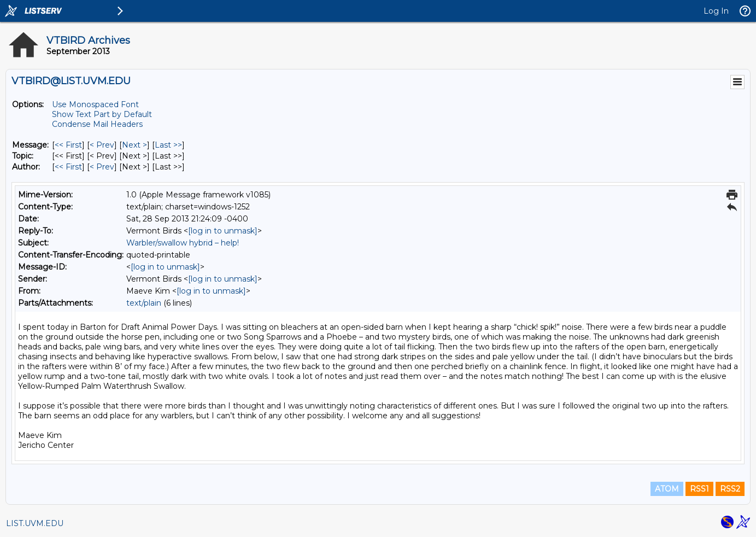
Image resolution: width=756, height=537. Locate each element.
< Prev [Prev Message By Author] (102, 167)
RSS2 (730, 489)
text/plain (144, 303)
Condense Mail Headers (97, 124)
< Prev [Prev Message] (102, 145)
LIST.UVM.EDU (35, 523)
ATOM (667, 489)
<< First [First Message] (68, 145)
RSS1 (699, 489)
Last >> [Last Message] (168, 145)
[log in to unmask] (223, 231)
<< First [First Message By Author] (68, 167)
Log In (716, 11)
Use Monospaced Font (95, 104)
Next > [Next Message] (134, 145)
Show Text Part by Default (102, 114)
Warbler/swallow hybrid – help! (183, 243)
